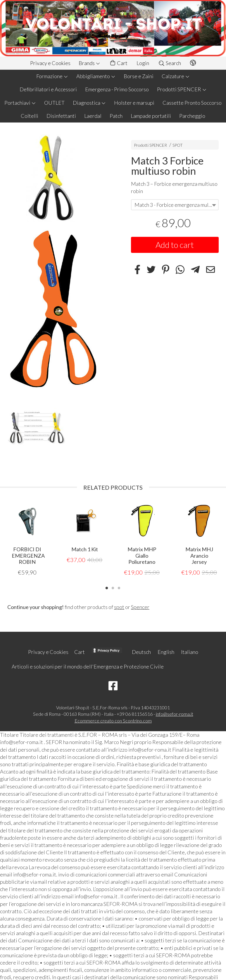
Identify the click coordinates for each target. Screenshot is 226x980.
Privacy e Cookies (50, 63)
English (166, 652)
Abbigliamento (96, 76)
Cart (118, 63)
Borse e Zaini (139, 76)
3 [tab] (119, 587)
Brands (89, 63)
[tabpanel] (27, 539)
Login (143, 63)
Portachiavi (20, 103)
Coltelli (30, 116)
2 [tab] (113, 587)
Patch (116, 116)
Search (170, 63)
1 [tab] (107, 587)
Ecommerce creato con (113, 720)
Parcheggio (192, 116)
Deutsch (141, 652)
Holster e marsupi (134, 103)
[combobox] (175, 205)
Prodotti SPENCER (182, 89)
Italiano (190, 652)
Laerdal (93, 116)
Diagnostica (89, 103)
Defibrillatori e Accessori (48, 89)
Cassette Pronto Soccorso (192, 103)
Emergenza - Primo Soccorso (117, 89)
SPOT (178, 145)
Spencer (140, 607)
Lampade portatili (151, 116)
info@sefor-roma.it (175, 714)
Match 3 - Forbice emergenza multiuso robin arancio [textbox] (176, 205)
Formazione (52, 76)
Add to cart (175, 245)
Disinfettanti (61, 116)
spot (119, 607)
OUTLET (54, 103)
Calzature (176, 76)
